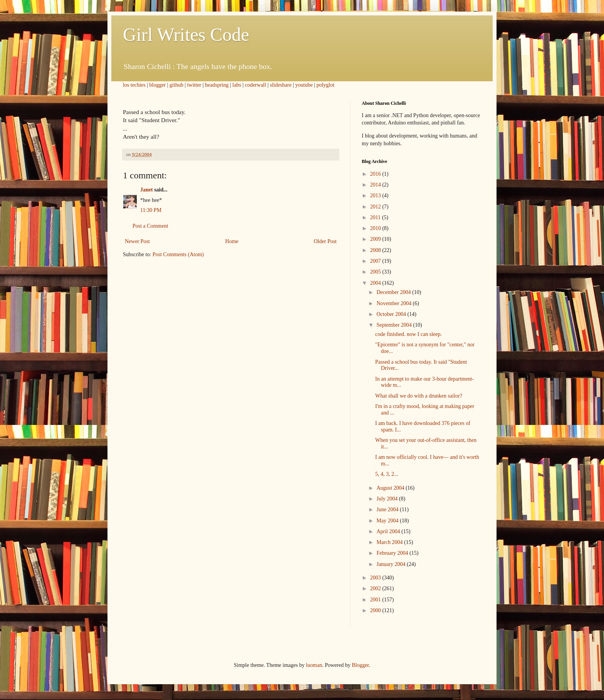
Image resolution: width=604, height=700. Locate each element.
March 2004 (390, 542)
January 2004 (392, 564)
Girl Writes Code (186, 34)
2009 (376, 239)
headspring (217, 85)
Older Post (325, 241)
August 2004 (391, 488)
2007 (376, 261)
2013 (376, 196)
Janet (147, 190)
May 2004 (388, 521)
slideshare (281, 85)
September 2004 (395, 325)
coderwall (256, 85)
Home (232, 241)
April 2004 (389, 531)
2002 (376, 588)
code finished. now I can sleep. (409, 334)
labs (237, 85)
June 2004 (388, 509)
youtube (304, 85)
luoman (314, 665)
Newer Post (137, 241)
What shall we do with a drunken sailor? (419, 396)
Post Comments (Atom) (178, 254)
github (176, 85)
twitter (194, 85)
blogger (158, 85)
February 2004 (393, 553)
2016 (376, 174)
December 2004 (394, 292)
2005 (376, 272)
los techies (134, 85)
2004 (376, 283)
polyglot (325, 85)
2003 (376, 578)
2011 (376, 217)
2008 (376, 250)
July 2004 (388, 499)
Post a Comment (150, 226)
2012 (376, 207)
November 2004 (394, 303)
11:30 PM (151, 210)
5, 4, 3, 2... (387, 474)
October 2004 (392, 314)
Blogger (360, 665)
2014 (376, 185)
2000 (376, 610)
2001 (376, 600)
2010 (376, 228)
